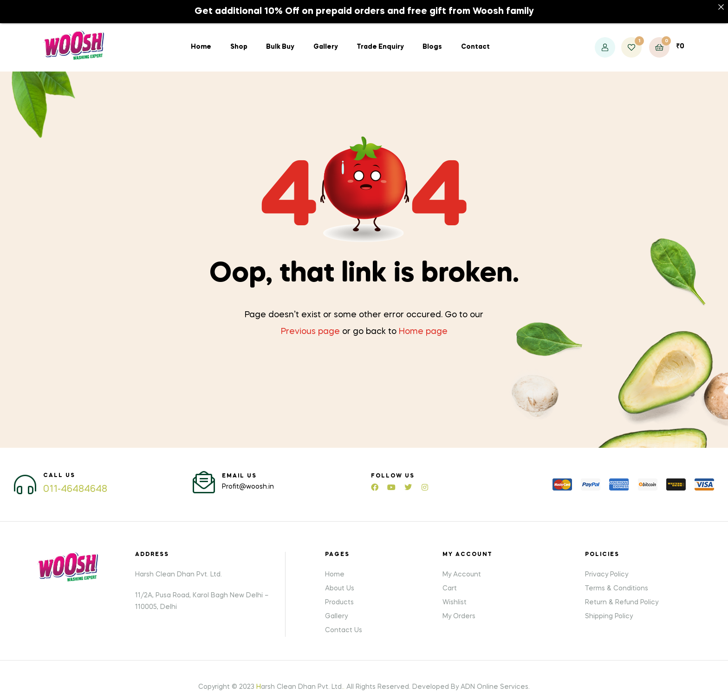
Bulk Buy (280, 39)
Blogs (432, 39)
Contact (475, 39)
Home (201, 39)
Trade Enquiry (380, 39)
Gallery (326, 39)
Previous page (310, 324)
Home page (423, 324)
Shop (239, 39)
